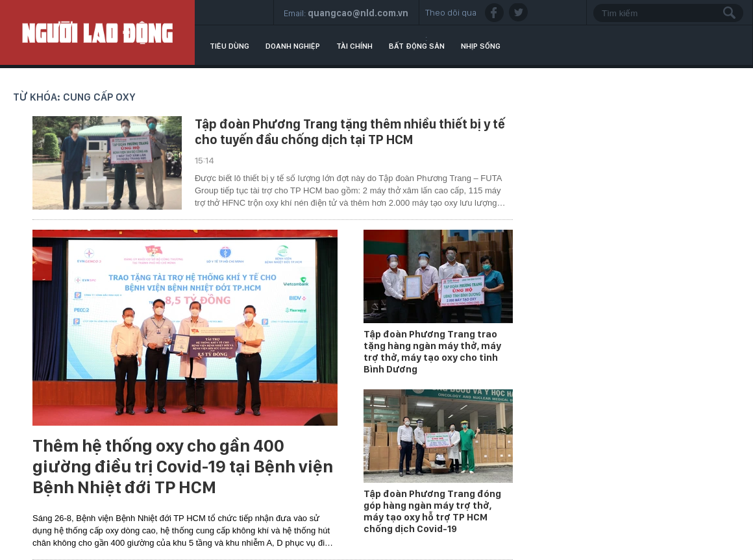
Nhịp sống (481, 46)
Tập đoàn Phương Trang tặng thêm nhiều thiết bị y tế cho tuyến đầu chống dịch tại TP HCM (350, 132)
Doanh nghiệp (293, 46)
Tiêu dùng (229, 46)
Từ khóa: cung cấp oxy (74, 97)
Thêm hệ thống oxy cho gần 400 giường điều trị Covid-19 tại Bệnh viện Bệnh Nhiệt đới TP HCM (183, 467)
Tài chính (354, 46)
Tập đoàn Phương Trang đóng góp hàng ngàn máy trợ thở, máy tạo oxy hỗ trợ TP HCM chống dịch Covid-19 (432, 511)
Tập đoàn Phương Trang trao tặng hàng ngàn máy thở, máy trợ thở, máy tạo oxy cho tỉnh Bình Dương (432, 352)
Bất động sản (417, 46)
